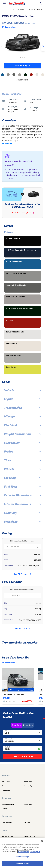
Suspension (22, 443)
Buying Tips (28, 786)
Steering (22, 478)
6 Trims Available (10, 27)
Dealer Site (28, 804)
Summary (22, 513)
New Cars (17, 725)
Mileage (22, 416)
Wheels (22, 469)
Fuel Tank (22, 487)
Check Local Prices (23, 756)
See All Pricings (23, 574)
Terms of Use (7, 836)
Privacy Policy (29, 836)
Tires (22, 460)
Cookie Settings (22, 857)
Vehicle (22, 390)
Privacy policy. (23, 852)
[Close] (42, 841)
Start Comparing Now (23, 213)
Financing (6, 790)
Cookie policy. (36, 852)
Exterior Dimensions (22, 495)
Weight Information (22, 434)
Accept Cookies (23, 863)
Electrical (22, 425)
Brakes (22, 451)
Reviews (5, 786)
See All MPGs (22, 628)
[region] (22, 853)
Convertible (20, 9)
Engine (22, 399)
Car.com (27, 822)
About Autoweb (8, 804)
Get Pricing (22, 66)
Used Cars (28, 725)
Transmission (22, 408)
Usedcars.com (8, 822)
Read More (7, 143)
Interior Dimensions (22, 504)
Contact (5, 808)
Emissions (22, 522)
